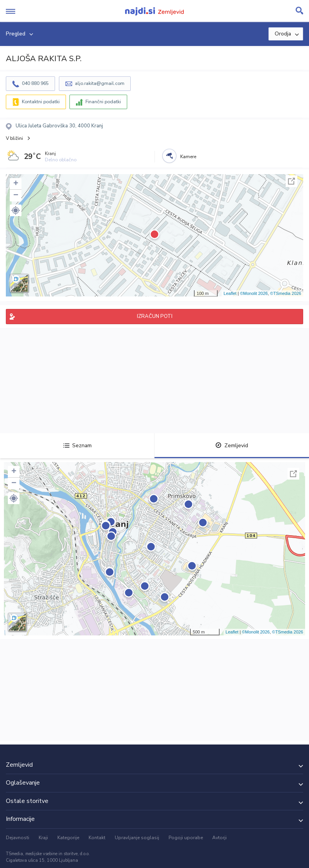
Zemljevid (232, 445)
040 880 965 (35, 83)
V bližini (14, 138)
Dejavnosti (18, 838)
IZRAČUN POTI (155, 316)
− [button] (16, 196)
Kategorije (68, 838)
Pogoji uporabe (186, 838)
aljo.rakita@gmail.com (100, 83)
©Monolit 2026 (254, 293)
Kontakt (97, 838)
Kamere (188, 157)
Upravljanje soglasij (137, 838)
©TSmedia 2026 (286, 293)
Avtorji (219, 838)
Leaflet (230, 293)
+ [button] (16, 184)
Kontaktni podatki (41, 102)
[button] (16, 210)
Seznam (77, 445)
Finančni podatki (103, 102)
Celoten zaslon (291, 181)
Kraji (43, 838)
